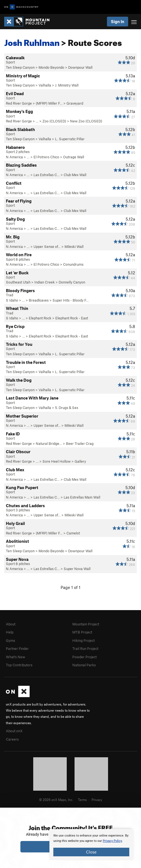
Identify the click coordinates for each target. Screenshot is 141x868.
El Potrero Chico (46, 157)
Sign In (118, 21)
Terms (82, 800)
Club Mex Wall (75, 175)
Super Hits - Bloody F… (71, 300)
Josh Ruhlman (32, 41)
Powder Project (84, 657)
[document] (91, 845)
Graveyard (75, 103)
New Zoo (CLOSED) (86, 121)
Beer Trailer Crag (80, 443)
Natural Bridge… (49, 443)
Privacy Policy (112, 841)
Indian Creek (45, 282)
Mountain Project (86, 624)
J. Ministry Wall (67, 85)
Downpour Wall (80, 67)
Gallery (80, 461)
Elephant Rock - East (72, 318)
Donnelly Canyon (72, 282)
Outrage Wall (74, 157)
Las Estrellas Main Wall (82, 497)
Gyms (10, 640)
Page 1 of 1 (70, 587)
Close (91, 852)
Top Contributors (19, 665)
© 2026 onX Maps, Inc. (56, 800)
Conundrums (73, 264)
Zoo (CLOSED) (54, 121)
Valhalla (45, 85)
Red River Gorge (19, 103)
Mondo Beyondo (51, 67)
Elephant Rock (40, 318)
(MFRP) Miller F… (49, 103)
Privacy (97, 800)
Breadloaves (39, 300)
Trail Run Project (85, 648)
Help (10, 632)
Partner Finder (17, 648)
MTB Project (82, 632)
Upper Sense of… (47, 246)
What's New (15, 657)
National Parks (84, 665)
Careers (12, 739)
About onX (14, 731)
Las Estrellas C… (47, 175)
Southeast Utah (18, 282)
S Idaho (12, 300)
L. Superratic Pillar (70, 139)
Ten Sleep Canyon (20, 67)
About (11, 624)
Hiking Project (83, 640)
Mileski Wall (74, 246)
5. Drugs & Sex (67, 408)
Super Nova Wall (77, 569)
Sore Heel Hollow (57, 461)
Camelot (73, 533)
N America (14, 157)
